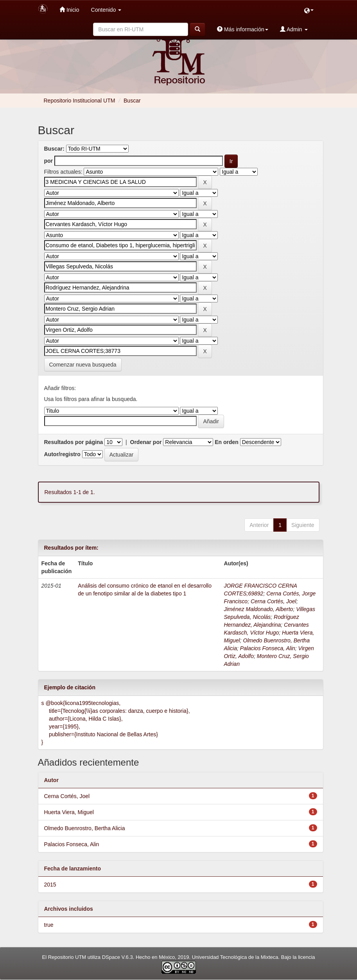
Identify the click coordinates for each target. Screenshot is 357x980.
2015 (50, 885)
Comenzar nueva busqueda (83, 365)
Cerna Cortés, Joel (274, 601)
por (49, 161)
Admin (294, 29)
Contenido (106, 10)
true (49, 925)
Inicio (69, 10)
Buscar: (54, 149)
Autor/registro (62, 454)
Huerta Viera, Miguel (69, 812)
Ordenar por (146, 442)
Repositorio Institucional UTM (80, 101)
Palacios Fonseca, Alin (268, 648)
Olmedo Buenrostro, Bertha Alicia (85, 828)
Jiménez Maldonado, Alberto (258, 609)
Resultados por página (74, 442)
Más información (243, 29)
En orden (227, 442)
